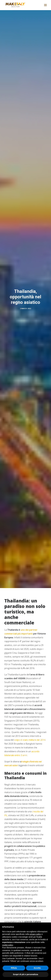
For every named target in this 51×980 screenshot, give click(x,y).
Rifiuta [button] (14, 968)
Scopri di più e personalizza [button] (25, 974)
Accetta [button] (37, 968)
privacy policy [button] (35, 934)
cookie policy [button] (8, 945)
